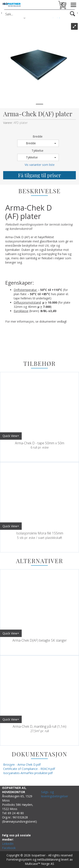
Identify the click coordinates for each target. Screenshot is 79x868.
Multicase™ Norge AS (39, 864)
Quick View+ (11, 436)
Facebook (9, 848)
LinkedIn (8, 844)
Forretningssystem (19, 859)
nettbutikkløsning (49, 859)
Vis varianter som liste (40, 165)
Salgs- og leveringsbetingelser (55, 794)
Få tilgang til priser (39, 175)
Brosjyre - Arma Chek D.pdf (22, 765)
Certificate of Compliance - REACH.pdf (29, 769)
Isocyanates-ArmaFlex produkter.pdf (28, 773)
